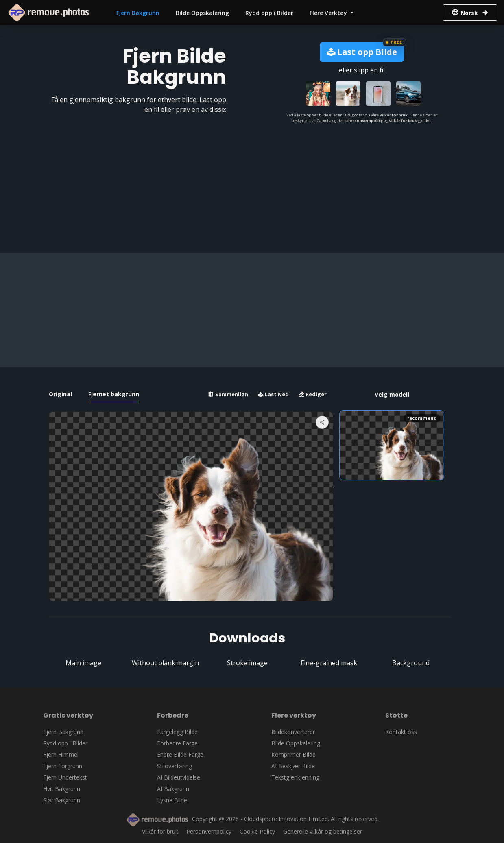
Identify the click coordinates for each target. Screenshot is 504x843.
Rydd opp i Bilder (269, 13)
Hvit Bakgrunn (62, 789)
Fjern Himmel (61, 755)
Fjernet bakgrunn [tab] (114, 394)
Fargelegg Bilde (177, 732)
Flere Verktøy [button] (329, 13)
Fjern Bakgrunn (138, 13)
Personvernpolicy (365, 121)
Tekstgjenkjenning (295, 777)
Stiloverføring (175, 766)
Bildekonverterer (293, 732)
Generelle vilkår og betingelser (323, 831)
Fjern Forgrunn (63, 766)
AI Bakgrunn (173, 789)
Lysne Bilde (172, 800)
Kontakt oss (401, 732)
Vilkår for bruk (394, 115)
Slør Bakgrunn (62, 800)
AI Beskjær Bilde (293, 766)
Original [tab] (60, 394)
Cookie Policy (257, 831)
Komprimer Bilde (293, 755)
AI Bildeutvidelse (179, 777)
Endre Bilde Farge (180, 755)
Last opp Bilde (362, 52)
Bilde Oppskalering (202, 13)
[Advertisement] (250, 310)
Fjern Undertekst (65, 777)
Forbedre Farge (177, 743)
